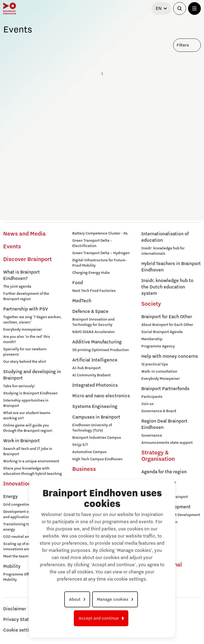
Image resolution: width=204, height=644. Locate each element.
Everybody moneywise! (23, 330)
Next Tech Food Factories (94, 291)
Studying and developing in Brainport (32, 375)
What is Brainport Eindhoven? (22, 275)
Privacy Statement (23, 620)
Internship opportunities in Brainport (26, 403)
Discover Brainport (27, 259)
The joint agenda (17, 287)
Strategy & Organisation (158, 456)
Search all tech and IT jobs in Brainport (28, 451)
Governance (152, 436)
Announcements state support (167, 443)
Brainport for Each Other (167, 317)
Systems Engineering (95, 407)
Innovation (17, 484)
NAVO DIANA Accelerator (93, 332)
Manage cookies (113, 599)
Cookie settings (20, 630)
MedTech (82, 301)
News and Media (24, 234)
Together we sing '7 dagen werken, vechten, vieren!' (32, 320)
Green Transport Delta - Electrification (92, 243)
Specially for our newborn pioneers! (25, 352)
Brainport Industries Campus (97, 438)
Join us (147, 404)
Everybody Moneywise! (161, 379)
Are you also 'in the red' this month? (27, 339)
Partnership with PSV (25, 309)
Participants (152, 397)
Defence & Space (90, 312)
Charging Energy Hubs (91, 273)
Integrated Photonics (95, 385)
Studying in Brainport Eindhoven (30, 393)
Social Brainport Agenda (162, 332)
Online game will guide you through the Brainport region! (28, 428)
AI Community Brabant (91, 375)
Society (151, 304)
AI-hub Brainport (86, 368)
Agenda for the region (164, 472)
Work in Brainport (22, 441)
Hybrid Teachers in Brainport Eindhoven (171, 267)
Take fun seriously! (19, 386)
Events (12, 247)
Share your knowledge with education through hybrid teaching (33, 471)
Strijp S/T (80, 445)
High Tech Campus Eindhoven (97, 459)
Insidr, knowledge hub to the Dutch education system (167, 287)
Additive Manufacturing (97, 342)
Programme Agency (158, 346)
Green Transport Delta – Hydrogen (101, 253)
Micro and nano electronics (101, 396)
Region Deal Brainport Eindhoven (164, 424)
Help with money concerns (170, 356)
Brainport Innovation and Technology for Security (93, 322)
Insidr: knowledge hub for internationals (163, 251)
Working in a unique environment (31, 461)
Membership (152, 339)
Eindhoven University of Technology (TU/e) (92, 428)
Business (84, 469)
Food (78, 283)
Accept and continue (99, 618)
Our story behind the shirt (25, 362)
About (75, 599)
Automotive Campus (89, 452)
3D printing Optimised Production (101, 350)
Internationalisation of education (165, 237)
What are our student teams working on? (27, 416)
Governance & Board (159, 411)
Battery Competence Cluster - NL (100, 233)
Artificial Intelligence (95, 360)
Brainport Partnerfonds (165, 389)
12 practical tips (155, 364)
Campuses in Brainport (96, 417)
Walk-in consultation (159, 372)
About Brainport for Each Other (167, 325)
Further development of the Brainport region (26, 296)
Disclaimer (15, 609)
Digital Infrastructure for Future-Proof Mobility (99, 263)
